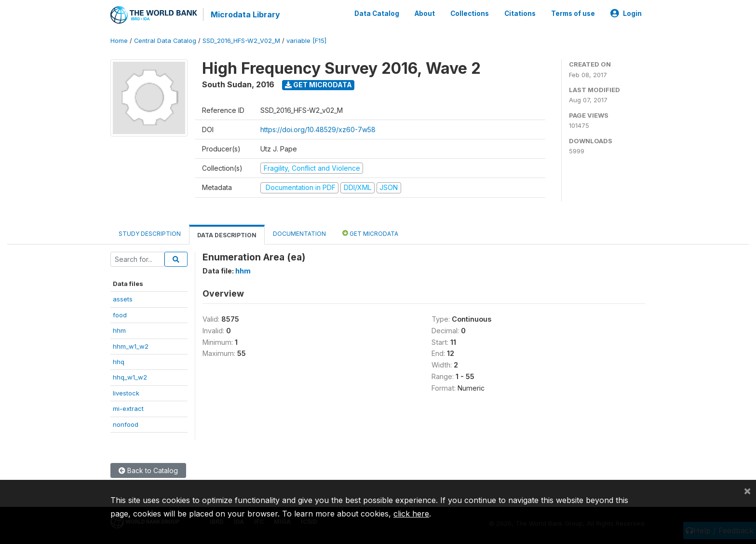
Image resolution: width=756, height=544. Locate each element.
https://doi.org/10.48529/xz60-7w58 (318, 129)
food (120, 315)
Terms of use (573, 14)
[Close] (747, 490)
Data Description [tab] (227, 235)
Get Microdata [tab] (370, 233)
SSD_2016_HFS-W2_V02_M (241, 41)
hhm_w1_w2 (131, 346)
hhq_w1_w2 (130, 377)
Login (626, 14)
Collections (470, 14)
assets (123, 299)
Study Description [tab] (150, 234)
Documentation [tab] (299, 234)
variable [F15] (306, 41)
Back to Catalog (148, 470)
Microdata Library (245, 14)
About (425, 14)
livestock (126, 393)
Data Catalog (377, 14)
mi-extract (128, 408)
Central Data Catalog (165, 41)
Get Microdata (318, 85)
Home (119, 41)
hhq (119, 362)
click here (411, 514)
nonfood (126, 424)
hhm (119, 330)
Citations (520, 14)
